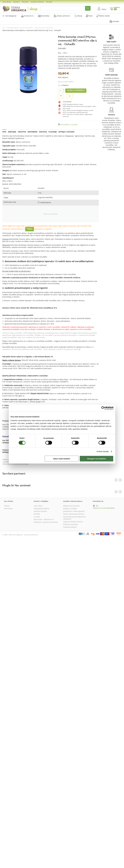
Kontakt (49, 2)
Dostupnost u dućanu (69, 125)
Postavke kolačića (70, 527)
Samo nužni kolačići (62, 459)
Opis (4, 132)
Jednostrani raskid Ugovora (74, 511)
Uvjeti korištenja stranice (73, 522)
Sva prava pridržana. (31, 535)
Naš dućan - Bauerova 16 (44, 519)
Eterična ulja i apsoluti (44, 28)
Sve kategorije (10, 16)
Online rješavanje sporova (74, 514)
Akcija (78, 16)
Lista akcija (7, 2)
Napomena (32, 132)
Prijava (30, 229)
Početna (3, 28)
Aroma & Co (28, 16)
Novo (89, 16)
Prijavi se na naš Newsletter (104, 508)
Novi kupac (9, 508)
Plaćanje (25, 2)
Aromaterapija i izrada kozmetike (20, 28)
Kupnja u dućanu (66, 132)
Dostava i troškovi (70, 508)
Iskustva (22, 132)
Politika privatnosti (71, 524)
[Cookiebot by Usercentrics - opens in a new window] (103, 408)
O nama (37, 517)
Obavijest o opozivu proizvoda (46, 522)
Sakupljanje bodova (41, 508)
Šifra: (60, 53)
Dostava (16, 2)
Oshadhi (62, 48)
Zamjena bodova (37, 2)
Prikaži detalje (103, 451)
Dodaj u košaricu (76, 91)
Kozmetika (44, 16)
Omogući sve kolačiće (97, 459)
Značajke (12, 132)
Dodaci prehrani (63, 16)
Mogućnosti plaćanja (71, 506)
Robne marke (103, 16)
